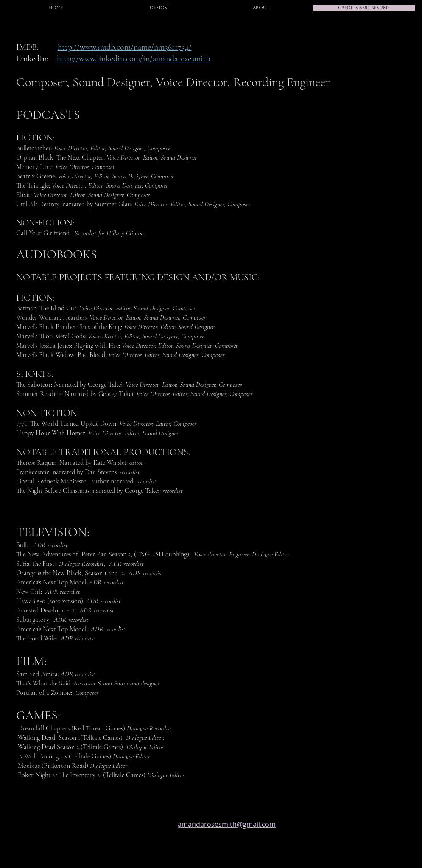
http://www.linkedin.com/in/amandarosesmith (134, 59)
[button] (159, 8)
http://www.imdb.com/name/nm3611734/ (125, 47)
